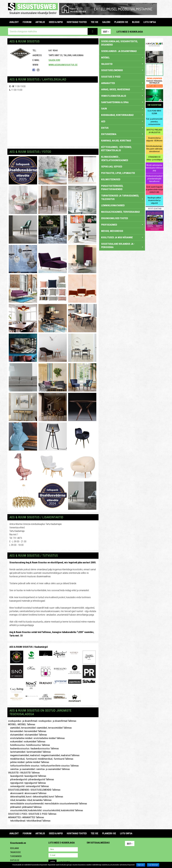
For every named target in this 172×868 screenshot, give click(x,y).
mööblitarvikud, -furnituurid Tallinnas (56, 759)
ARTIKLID (40, 22)
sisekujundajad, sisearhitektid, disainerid (119, 43)
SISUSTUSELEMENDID (19, 790)
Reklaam (14, 848)
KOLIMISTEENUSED (111, 179)
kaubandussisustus (19, 748)
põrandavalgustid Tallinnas (41, 779)
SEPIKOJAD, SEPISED (112, 167)
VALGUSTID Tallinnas (30, 773)
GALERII (106, 22)
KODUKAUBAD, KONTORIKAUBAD (122, 115)
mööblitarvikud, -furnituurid (22, 759)
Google (112, 850)
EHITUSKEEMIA (122, 134)
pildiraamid (14, 807)
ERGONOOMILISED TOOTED (115, 218)
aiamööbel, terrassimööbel (22, 728)
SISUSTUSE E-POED (18, 814)
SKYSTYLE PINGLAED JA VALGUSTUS (154, 131)
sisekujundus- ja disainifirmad (23, 721)
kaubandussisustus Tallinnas (45, 748)
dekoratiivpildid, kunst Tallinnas (48, 797)
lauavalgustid (16, 776)
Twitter (107, 850)
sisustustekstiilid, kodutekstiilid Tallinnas (63, 810)
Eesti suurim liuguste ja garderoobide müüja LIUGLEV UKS (154, 190)
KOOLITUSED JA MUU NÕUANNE (122, 237)
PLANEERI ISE (121, 22)
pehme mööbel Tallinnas (38, 762)
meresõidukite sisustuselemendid (26, 804)
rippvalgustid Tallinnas (35, 783)
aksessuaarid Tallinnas (36, 793)
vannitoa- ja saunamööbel (21, 769)
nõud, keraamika (17, 800)
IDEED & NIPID (56, 22)
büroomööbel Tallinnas (35, 731)
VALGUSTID (13, 773)
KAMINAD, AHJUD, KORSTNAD (116, 141)
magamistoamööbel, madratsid (24, 755)
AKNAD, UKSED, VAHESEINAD (122, 89)
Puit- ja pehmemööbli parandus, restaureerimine (154, 122)
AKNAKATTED (14, 817)
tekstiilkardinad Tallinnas (39, 821)
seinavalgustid (16, 786)
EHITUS (122, 128)
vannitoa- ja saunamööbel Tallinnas (53, 769)
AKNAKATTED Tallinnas (33, 817)
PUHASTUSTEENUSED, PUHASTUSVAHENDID (112, 188)
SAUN (122, 109)
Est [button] (106, 32)
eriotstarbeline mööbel (20, 738)
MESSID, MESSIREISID (112, 231)
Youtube (160, 31)
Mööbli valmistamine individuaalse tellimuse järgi (154, 168)
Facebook (155, 31)
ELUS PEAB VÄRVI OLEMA (154, 112)
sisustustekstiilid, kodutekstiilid (25, 810)
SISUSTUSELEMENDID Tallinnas (45, 790)
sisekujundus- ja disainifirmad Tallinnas (57, 721)
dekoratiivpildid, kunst (20, 797)
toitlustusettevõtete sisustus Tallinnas (60, 766)
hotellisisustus (16, 745)
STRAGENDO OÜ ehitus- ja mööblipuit (154, 158)
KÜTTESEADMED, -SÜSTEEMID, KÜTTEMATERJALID (116, 149)
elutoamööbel (16, 735)
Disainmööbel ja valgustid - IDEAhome (154, 139)
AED (122, 121)
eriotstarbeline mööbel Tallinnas (49, 738)
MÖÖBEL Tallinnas (27, 724)
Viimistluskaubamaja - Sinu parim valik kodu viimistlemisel (154, 149)
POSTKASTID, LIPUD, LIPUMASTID (118, 173)
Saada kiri (54, 60)
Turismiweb (16, 856)
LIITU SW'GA (150, 22)
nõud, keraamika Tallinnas (39, 800)
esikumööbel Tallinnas (35, 742)
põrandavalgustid (17, 779)
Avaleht (14, 22)
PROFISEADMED (122, 225)
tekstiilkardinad (17, 821)
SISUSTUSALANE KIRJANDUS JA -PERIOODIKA (122, 246)
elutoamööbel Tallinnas (36, 735)
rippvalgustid (15, 783)
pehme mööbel (16, 762)
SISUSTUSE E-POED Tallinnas (42, 814)
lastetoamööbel (17, 752)
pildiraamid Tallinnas (32, 807)
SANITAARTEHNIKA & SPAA (122, 102)
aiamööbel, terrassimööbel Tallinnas (54, 728)
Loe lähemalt (153, 865)
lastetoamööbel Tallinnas (39, 752)
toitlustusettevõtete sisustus (24, 766)
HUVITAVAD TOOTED (77, 22)
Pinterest (149, 31)
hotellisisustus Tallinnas (38, 745)
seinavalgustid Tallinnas (37, 786)
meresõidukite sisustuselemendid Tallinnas (66, 804)
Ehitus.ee (15, 860)
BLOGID (136, 22)
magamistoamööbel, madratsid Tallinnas (60, 755)
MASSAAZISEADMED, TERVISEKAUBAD (120, 212)
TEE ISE (94, 22)
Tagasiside (15, 852)
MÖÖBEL (12, 724)
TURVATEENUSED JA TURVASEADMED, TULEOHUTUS (122, 197)
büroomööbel (16, 731)
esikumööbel (15, 742)
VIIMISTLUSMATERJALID (122, 96)
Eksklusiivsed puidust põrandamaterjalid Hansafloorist (154, 179)
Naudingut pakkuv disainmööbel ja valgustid (154, 200)
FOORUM (27, 22)
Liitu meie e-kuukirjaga (130, 32)
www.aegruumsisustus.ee (63, 65)
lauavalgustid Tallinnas (35, 776)
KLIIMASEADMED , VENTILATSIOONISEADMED (115, 159)
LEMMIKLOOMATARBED (113, 205)
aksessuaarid (16, 793)
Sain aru (141, 865)
